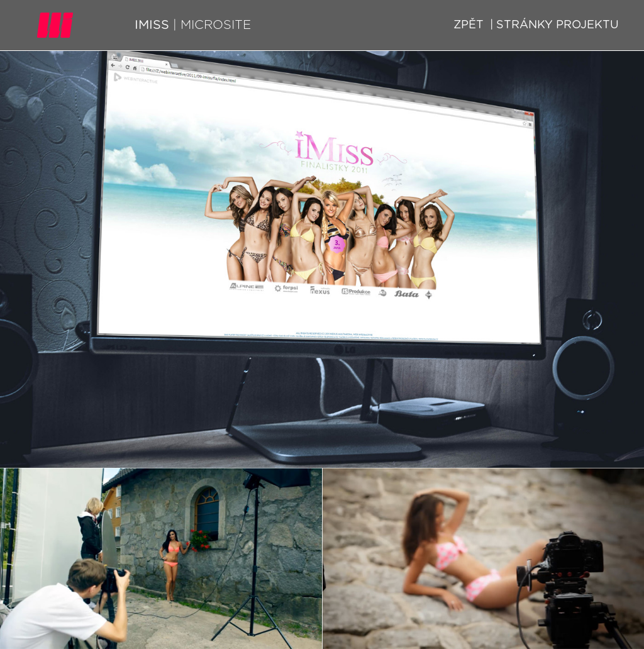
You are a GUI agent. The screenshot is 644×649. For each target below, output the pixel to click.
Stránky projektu (556, 25)
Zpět (469, 25)
